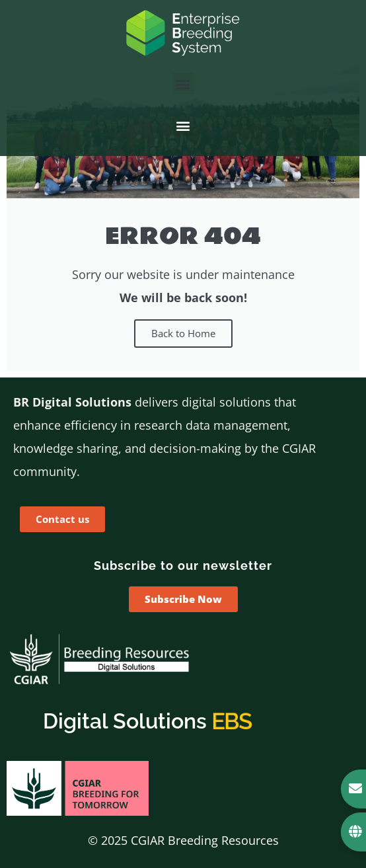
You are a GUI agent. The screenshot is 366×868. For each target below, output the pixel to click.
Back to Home (183, 333)
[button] (183, 84)
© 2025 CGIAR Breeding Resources (183, 840)
